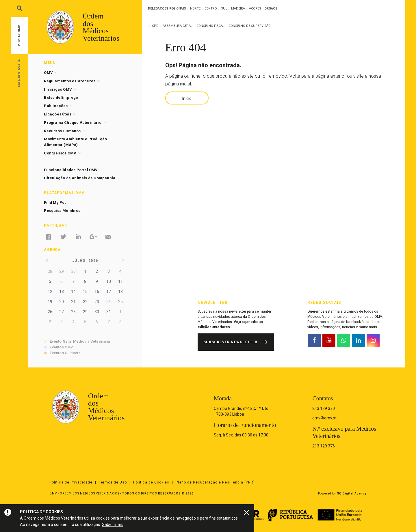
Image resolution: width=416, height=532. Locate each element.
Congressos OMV (60, 153)
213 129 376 (324, 446)
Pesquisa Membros (62, 211)
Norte (195, 9)
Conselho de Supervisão (250, 26)
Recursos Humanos (62, 131)
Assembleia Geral (178, 26)
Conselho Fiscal (210, 26)
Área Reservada (19, 73)
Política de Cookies (151, 482)
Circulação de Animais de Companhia (80, 178)
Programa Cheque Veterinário (73, 123)
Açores (255, 9)
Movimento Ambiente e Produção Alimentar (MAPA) (75, 142)
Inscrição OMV (58, 89)
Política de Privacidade (71, 482)
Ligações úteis (58, 114)
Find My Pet (55, 202)
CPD (155, 26)
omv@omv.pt (324, 418)
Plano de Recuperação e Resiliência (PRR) (215, 482)
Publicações (56, 106)
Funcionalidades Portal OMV (71, 170)
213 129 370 (324, 408)
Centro (211, 9)
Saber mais (112, 524)
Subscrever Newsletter (230, 342)
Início (187, 98)
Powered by (342, 493)
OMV (48, 73)
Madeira (238, 9)
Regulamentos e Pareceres (70, 81)
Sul (224, 9)
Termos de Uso (113, 482)
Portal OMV (19, 36)
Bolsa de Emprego (61, 97)
